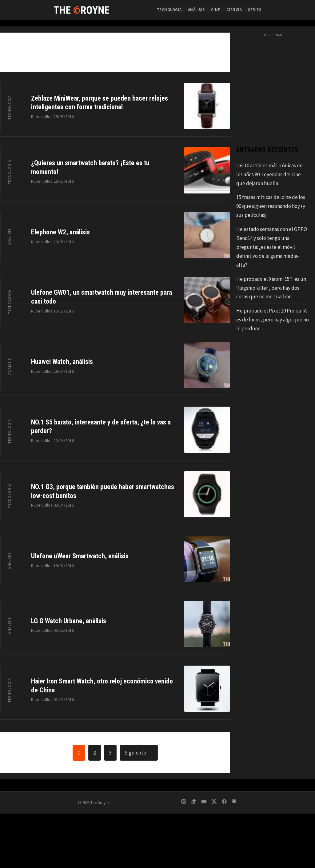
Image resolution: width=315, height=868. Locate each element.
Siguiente (139, 753)
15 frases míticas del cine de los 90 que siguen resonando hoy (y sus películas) (271, 206)
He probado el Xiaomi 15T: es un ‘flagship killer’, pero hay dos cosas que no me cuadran (271, 288)
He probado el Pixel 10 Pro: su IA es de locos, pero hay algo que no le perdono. (273, 320)
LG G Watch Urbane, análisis (69, 621)
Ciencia (234, 10)
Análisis (196, 10)
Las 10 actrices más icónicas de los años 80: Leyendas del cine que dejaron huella (269, 174)
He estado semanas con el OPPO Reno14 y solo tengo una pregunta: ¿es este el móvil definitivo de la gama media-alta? (272, 247)
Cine (216, 10)
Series (255, 10)
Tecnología (169, 10)
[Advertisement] (157, 822)
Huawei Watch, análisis (62, 362)
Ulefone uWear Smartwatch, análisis (80, 556)
